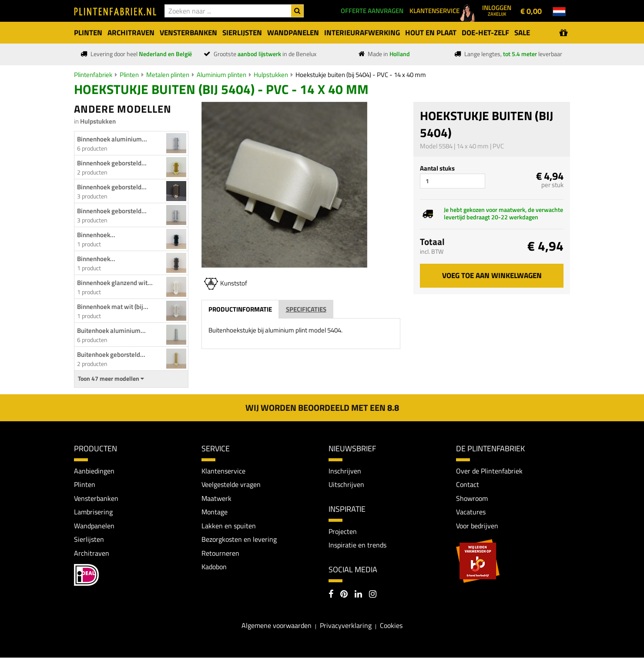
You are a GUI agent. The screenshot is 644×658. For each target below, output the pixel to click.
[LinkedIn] (358, 595)
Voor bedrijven (477, 526)
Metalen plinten (168, 75)
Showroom (472, 498)
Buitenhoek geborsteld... (111, 354)
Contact (468, 485)
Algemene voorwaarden (277, 626)
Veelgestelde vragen (231, 485)
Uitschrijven (346, 485)
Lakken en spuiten (229, 526)
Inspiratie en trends (357, 545)
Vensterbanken (96, 498)
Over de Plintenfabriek (489, 471)
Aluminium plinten (221, 75)
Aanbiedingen (94, 471)
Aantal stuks (437, 168)
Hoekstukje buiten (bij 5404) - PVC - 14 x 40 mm (361, 75)
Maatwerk (216, 498)
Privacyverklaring (346, 626)
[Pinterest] (344, 595)
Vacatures (471, 512)
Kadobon (214, 567)
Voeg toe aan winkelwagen (492, 275)
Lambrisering (93, 512)
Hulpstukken (271, 75)
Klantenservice (223, 471)
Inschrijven (345, 471)
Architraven (92, 554)
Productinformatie (240, 309)
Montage (215, 512)
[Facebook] (331, 595)
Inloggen (497, 10)
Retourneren (220, 554)
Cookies (391, 626)
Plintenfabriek (93, 75)
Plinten (129, 75)
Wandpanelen (94, 526)
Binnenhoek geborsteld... (112, 163)
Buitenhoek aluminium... (111, 331)
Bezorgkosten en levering (239, 540)
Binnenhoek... (96, 235)
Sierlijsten (89, 540)
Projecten (343, 531)
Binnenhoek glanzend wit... (115, 283)
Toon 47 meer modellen (111, 379)
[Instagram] (373, 595)
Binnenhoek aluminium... (112, 139)
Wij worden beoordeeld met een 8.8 (322, 408)
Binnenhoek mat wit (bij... (113, 307)
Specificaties (306, 309)
